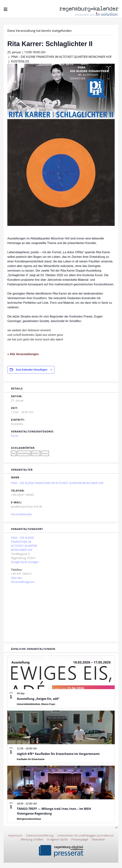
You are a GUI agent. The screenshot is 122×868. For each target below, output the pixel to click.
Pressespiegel (80, 839)
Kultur (36, 453)
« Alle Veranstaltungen (23, 354)
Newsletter (99, 839)
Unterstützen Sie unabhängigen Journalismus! (85, 835)
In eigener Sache (57, 839)
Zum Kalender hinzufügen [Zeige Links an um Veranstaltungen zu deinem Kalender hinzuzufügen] (32, 370)
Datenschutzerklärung (40, 835)
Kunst (15, 436)
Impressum (15, 835)
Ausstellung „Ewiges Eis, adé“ (38, 699)
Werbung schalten (32, 839)
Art (14, 453)
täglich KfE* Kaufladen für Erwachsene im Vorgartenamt (58, 754)
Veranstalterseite (21, 514)
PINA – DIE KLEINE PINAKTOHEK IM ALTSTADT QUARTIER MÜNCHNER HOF (57, 483)
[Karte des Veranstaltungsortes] (61, 612)
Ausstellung (24, 453)
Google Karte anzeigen (25, 562)
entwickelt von (96, 14)
